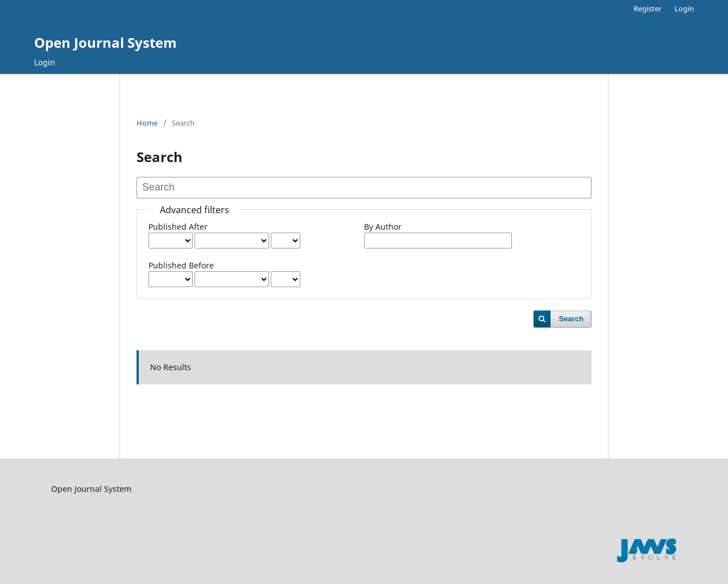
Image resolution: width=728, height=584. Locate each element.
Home (147, 123)
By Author (383, 227)
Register (648, 9)
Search (571, 319)
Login (45, 62)
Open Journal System (106, 42)
